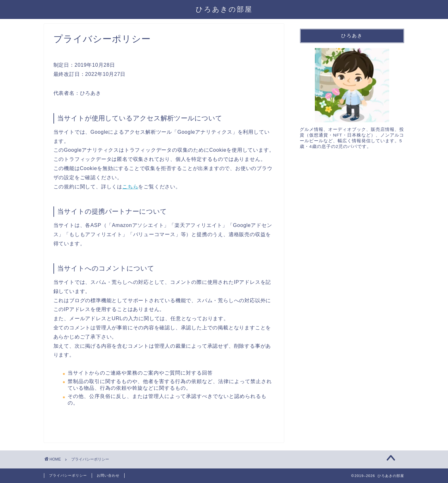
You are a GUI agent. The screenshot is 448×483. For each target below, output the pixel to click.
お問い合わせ (108, 475)
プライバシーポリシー (68, 475)
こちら (130, 187)
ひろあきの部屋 (224, 9)
